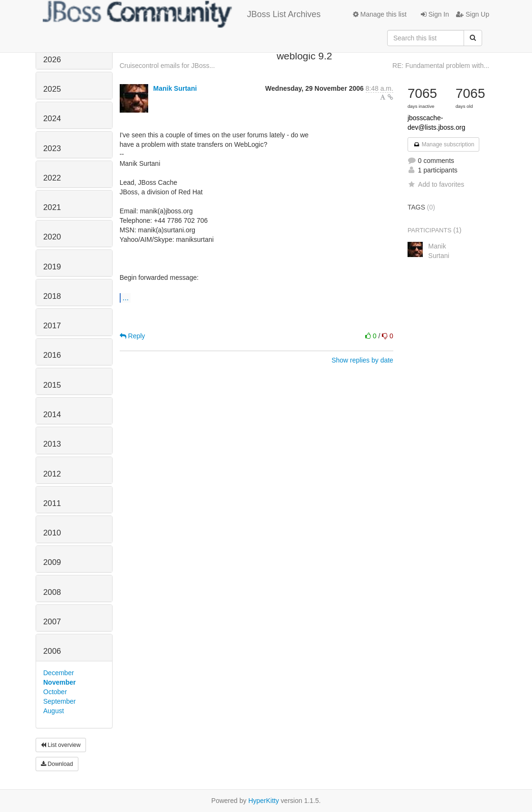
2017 (52, 326)
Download (57, 764)
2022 (52, 178)
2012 (52, 474)
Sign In (435, 14)
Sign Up (473, 14)
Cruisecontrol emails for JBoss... (167, 66)
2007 (52, 622)
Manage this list (380, 14)
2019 (52, 267)
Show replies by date (362, 360)
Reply (133, 336)
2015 (52, 385)
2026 (52, 60)
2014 (52, 415)
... (126, 297)
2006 (52, 651)
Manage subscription (444, 144)
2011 (52, 503)
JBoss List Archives (182, 14)
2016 (52, 355)
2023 (52, 148)
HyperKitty (264, 801)
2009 (52, 562)
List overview (61, 745)
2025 (52, 89)
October (55, 692)
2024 (52, 119)
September (59, 701)
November (59, 682)
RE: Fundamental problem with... (441, 66)
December (59, 673)
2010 (52, 533)
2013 (52, 444)
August (54, 711)
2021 (52, 207)
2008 (52, 592)
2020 (52, 237)
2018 (52, 296)
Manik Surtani (175, 88)
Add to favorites (436, 184)
